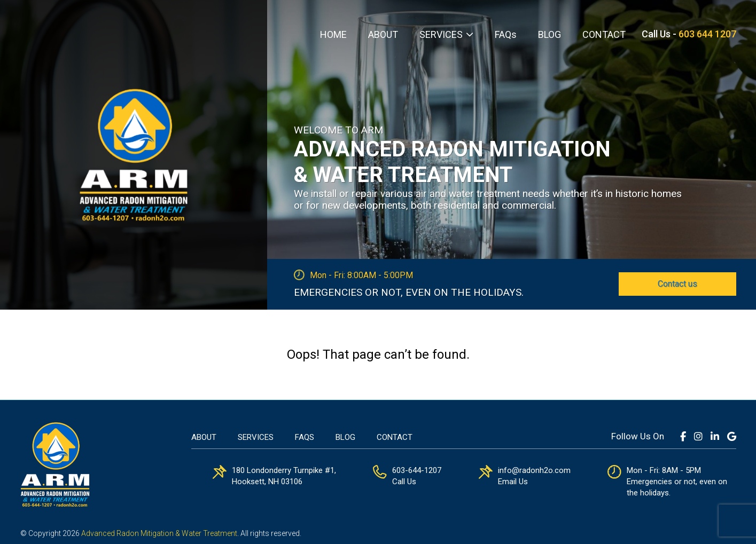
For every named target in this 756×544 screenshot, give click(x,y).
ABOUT (383, 34)
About (204, 437)
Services (256, 437)
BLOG (550, 34)
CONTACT (604, 34)
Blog (345, 437)
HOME (333, 34)
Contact (395, 437)
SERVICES (441, 34)
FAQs (506, 34)
